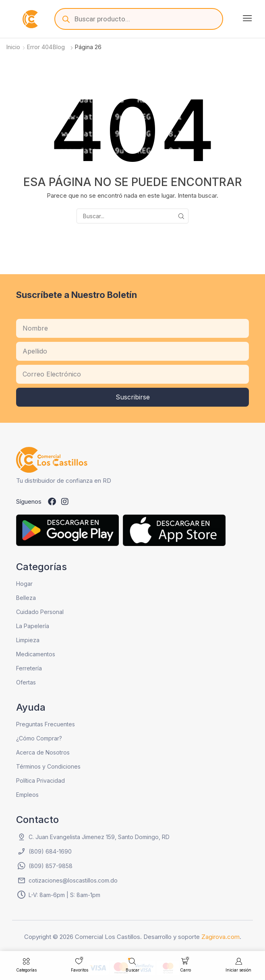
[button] (247, 18)
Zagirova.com (220, 937)
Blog (59, 47)
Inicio (13, 47)
